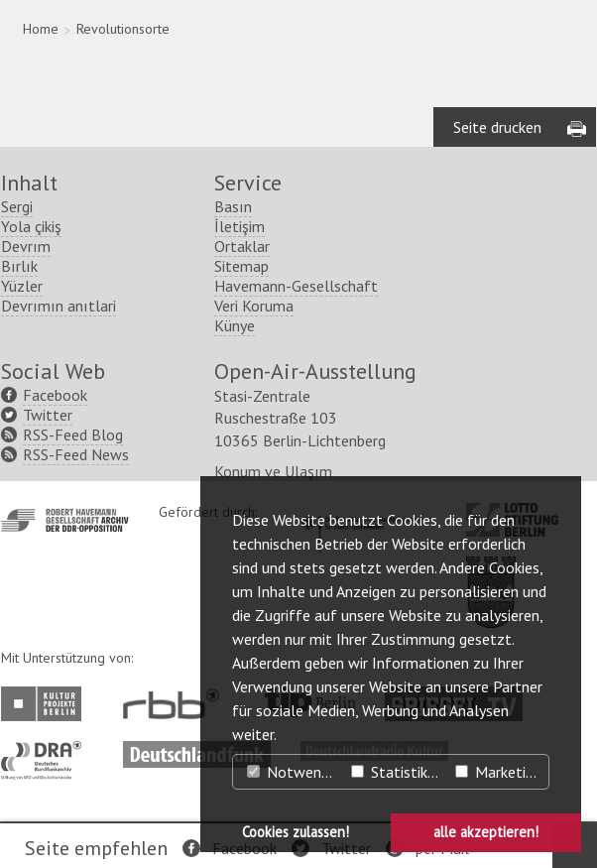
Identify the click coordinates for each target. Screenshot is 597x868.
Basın (233, 206)
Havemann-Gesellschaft (296, 286)
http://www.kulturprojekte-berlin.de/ (46, 704)
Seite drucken (497, 127)
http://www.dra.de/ (47, 751)
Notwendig (294, 772)
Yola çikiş (31, 226)
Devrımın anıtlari (59, 306)
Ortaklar (242, 246)
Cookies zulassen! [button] (296, 832)
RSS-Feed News (76, 454)
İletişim (239, 226)
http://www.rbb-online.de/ (176, 704)
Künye (235, 325)
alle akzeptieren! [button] (486, 832)
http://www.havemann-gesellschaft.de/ (65, 520)
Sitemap (241, 266)
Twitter (48, 415)
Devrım (26, 246)
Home (41, 29)
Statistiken (397, 772)
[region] (299, 73)
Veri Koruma (254, 306)
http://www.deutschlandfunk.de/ (197, 751)
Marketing (498, 772)
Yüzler (22, 286)
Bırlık (19, 266)
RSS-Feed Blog (73, 434)
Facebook (55, 395)
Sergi (17, 206)
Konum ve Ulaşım (273, 471)
